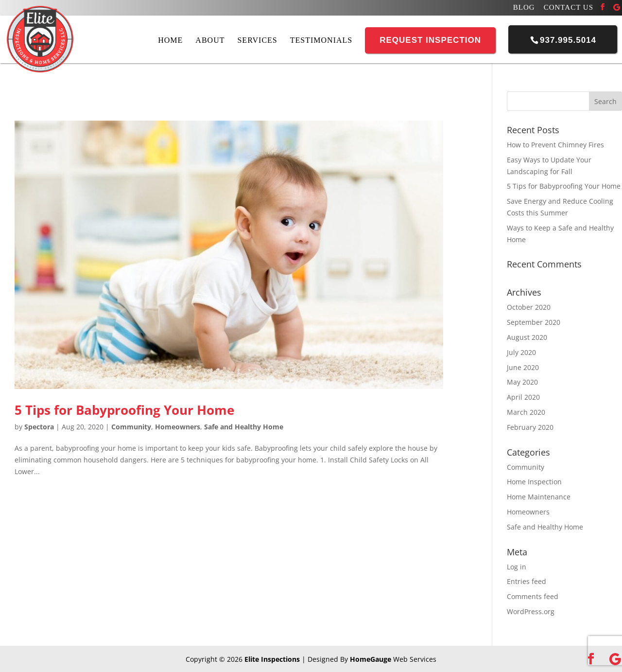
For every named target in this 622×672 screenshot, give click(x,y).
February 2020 (530, 427)
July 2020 (521, 352)
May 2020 (522, 382)
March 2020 (526, 412)
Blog (524, 8)
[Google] (617, 7)
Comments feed (533, 596)
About (210, 40)
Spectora (39, 427)
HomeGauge (371, 659)
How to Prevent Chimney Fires (555, 145)
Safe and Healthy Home (244, 427)
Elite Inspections (272, 659)
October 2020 (529, 307)
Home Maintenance (539, 497)
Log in (517, 567)
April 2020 (523, 397)
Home (170, 40)
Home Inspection (534, 482)
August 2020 (527, 337)
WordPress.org (531, 611)
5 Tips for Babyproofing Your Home (124, 410)
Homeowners (178, 427)
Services (257, 40)
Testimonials (321, 40)
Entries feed (527, 581)
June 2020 (523, 367)
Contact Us (569, 8)
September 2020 (534, 322)
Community (131, 427)
